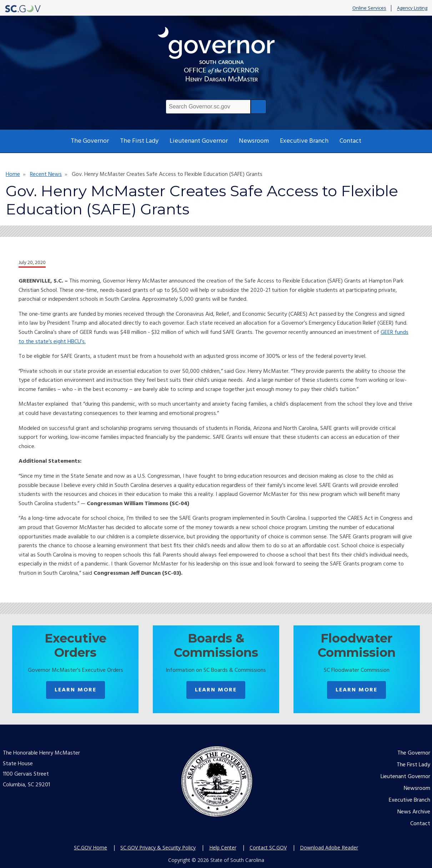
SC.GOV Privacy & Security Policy (158, 847)
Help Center (223, 847)
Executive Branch (304, 141)
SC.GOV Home (91, 847)
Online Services (369, 8)
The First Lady (139, 141)
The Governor (90, 141)
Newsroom (254, 141)
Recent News (46, 174)
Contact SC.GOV (268, 847)
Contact (350, 141)
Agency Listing (412, 8)
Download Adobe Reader (329, 847)
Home (13, 174)
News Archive (414, 812)
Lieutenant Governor (199, 141)
